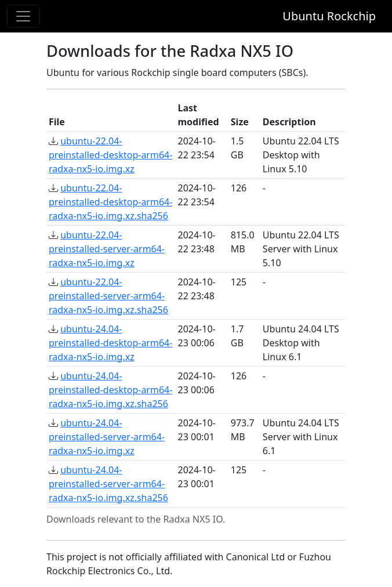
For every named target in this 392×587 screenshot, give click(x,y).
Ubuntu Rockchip (329, 16)
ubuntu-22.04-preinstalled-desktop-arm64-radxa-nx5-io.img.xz (110, 155)
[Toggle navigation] (23, 16)
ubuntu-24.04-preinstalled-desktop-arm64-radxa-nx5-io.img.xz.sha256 (110, 390)
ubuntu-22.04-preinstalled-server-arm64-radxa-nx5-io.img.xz (107, 249)
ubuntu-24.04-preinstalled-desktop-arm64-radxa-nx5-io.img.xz (110, 343)
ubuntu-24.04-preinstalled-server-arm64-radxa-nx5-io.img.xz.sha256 (108, 484)
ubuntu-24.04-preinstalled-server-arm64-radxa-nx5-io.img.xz (107, 437)
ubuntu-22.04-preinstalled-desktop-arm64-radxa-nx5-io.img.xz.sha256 (110, 202)
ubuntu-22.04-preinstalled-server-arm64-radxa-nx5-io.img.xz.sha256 (108, 296)
